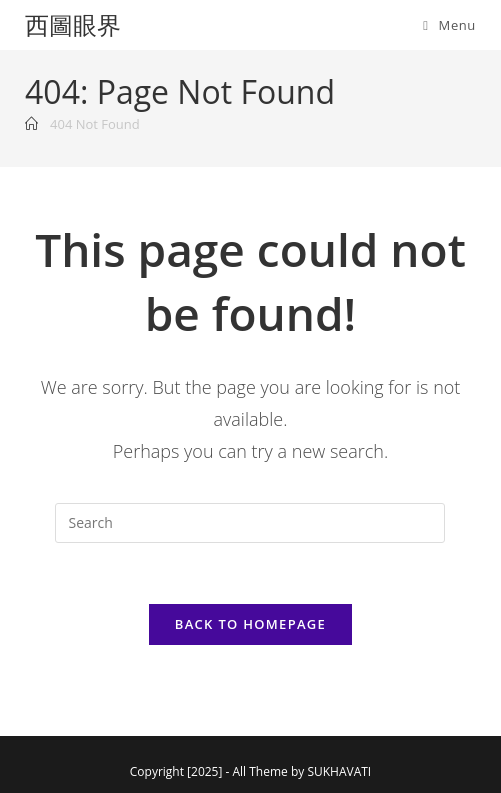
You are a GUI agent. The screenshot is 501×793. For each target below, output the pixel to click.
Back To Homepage (250, 624)
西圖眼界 (73, 24)
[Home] (31, 124)
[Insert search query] (250, 523)
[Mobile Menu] (449, 25)
